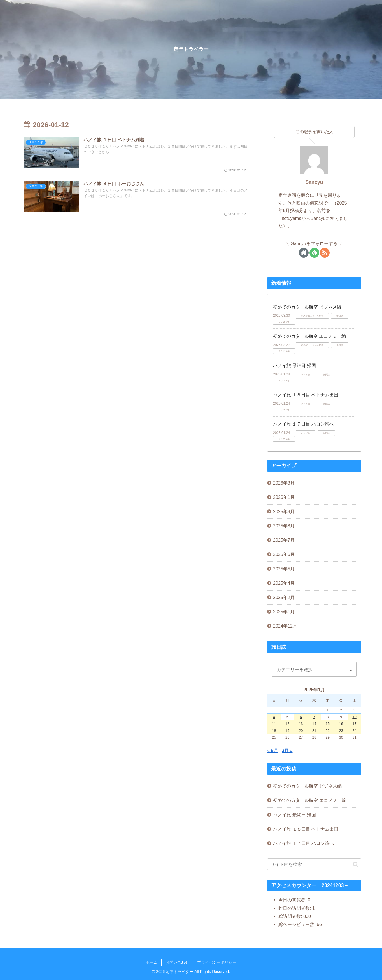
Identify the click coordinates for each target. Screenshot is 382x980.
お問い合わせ (177, 962)
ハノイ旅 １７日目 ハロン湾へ (303, 424)
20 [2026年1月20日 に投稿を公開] (301, 731)
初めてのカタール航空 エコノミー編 (309, 336)
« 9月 (273, 750)
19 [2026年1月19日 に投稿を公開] (287, 731)
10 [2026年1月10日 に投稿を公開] (354, 717)
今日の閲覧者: (293, 900)
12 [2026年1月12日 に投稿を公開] (287, 724)
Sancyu (314, 182)
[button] (356, 864)
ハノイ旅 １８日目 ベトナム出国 (306, 395)
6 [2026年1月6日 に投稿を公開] (301, 717)
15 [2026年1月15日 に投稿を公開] (328, 724)
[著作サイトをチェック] (304, 253)
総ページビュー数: (298, 924)
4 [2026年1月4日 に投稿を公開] (274, 717)
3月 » (287, 750)
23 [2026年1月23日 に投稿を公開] (341, 731)
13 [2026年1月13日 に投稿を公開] (301, 724)
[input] (314, 864)
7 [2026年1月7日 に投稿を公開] (314, 717)
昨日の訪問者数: (295, 908)
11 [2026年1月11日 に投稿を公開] (274, 724)
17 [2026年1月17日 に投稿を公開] (354, 724)
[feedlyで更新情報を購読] (314, 253)
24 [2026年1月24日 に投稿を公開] (354, 731)
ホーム (152, 962)
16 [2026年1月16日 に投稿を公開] (341, 724)
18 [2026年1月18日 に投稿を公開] (274, 731)
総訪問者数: (291, 916)
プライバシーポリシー (217, 962)
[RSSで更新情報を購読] (325, 253)
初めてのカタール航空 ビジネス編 (307, 307)
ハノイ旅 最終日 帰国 (294, 366)
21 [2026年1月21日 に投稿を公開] (314, 731)
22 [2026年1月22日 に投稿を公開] (328, 731)
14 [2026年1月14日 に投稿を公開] (314, 724)
